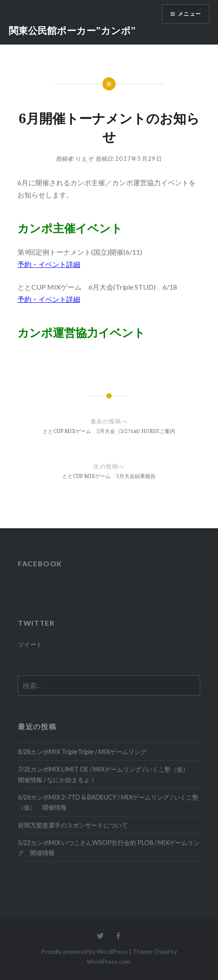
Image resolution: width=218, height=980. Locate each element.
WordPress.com (109, 961)
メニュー (189, 14)
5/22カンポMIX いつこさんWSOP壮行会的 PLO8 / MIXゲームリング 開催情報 (109, 848)
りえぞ (85, 159)
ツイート (30, 644)
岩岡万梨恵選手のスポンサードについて (73, 825)
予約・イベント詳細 (49, 264)
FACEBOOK (40, 563)
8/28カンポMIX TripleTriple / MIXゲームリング (82, 752)
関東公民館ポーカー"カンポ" (72, 30)
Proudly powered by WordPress (84, 951)
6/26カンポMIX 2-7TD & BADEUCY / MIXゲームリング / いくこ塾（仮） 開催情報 (108, 802)
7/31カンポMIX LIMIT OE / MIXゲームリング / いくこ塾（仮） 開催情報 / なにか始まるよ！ (106, 774)
